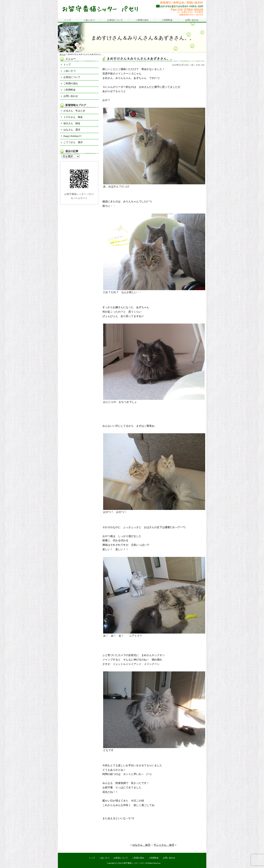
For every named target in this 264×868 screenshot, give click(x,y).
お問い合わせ (192, 20)
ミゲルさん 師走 (73, 117)
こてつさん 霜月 (73, 142)
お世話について (115, 20)
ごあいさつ (89, 20)
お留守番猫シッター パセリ (133, 863)
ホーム (63, 54)
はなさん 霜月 (72, 130)
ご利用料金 (167, 20)
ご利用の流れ (142, 20)
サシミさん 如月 (164, 845)
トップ (68, 20)
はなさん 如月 (141, 845)
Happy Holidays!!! (73, 136)
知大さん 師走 (72, 123)
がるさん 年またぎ (74, 111)
